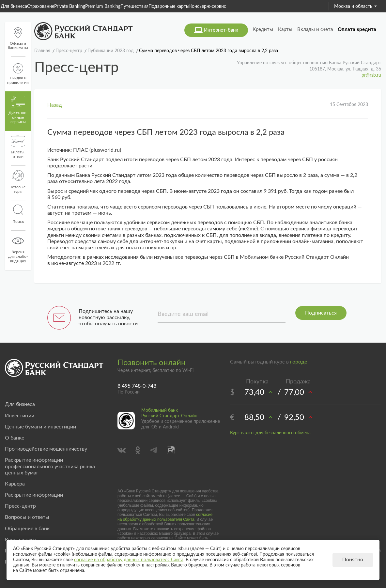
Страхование (41, 7)
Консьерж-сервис (208, 7)
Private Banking (70, 7)
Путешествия (134, 7)
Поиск (18, 214)
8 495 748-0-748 (137, 386)
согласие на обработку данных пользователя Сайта (165, 517)
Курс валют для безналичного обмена (270, 433)
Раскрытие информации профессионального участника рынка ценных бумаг (50, 466)
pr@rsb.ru (371, 75)
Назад (55, 105)
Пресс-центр (20, 506)
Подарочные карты (169, 7)
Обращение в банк (27, 529)
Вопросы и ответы (27, 517)
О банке (15, 438)
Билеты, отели (18, 147)
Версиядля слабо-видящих (18, 249)
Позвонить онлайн (152, 363)
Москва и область (355, 7)
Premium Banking (103, 7)
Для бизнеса (14, 7)
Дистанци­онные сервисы (18, 110)
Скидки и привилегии (18, 74)
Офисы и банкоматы (18, 39)
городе (299, 362)
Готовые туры (18, 182)
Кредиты (263, 30)
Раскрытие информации (34, 495)
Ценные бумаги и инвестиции (40, 427)
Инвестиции (20, 416)
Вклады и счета (315, 30)
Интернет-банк (221, 30)
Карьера (15, 484)
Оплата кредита (357, 30)
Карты (285, 30)
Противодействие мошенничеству (46, 449)
